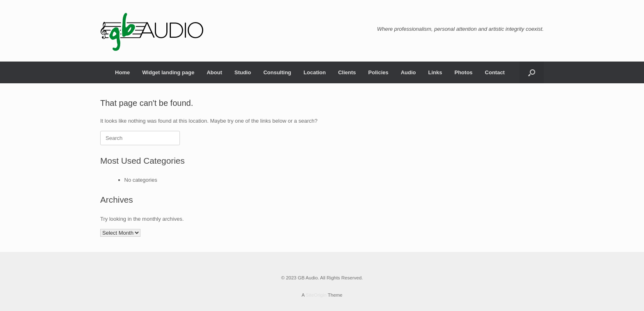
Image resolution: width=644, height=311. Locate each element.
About (214, 72)
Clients (347, 72)
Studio (243, 72)
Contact (495, 72)
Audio (408, 72)
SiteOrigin (316, 295)
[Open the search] (532, 72)
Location (315, 72)
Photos (464, 72)
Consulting (277, 72)
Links (435, 72)
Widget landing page (168, 72)
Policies (378, 72)
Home (122, 72)
